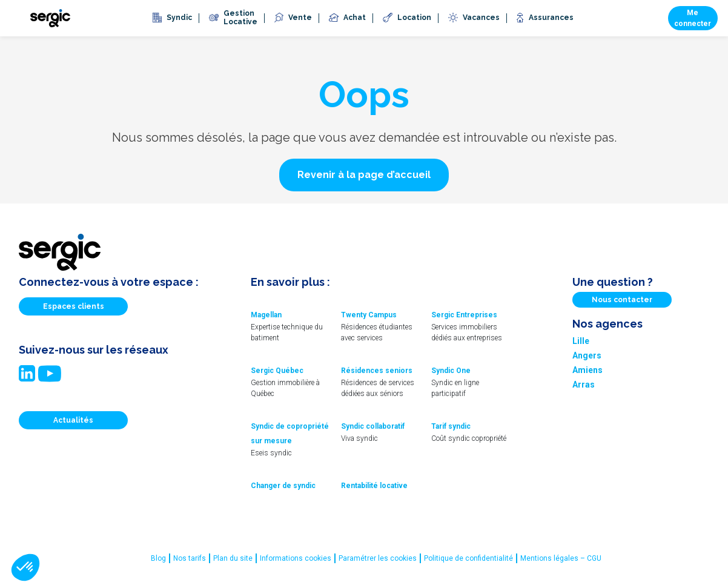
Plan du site (233, 558)
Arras (584, 385)
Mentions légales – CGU (561, 558)
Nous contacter (622, 300)
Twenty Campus (369, 315)
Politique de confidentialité (468, 558)
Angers (587, 355)
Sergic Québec (277, 371)
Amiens (587, 370)
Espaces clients (74, 306)
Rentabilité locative (374, 486)
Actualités (73, 420)
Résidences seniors (377, 371)
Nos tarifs (190, 558)
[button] (364, 175)
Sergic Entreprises (464, 315)
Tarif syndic (451, 426)
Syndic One (451, 371)
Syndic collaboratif (373, 426)
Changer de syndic (283, 486)
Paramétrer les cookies (378, 558)
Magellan (266, 315)
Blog (158, 558)
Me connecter (693, 18)
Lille (581, 341)
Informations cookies (296, 558)
